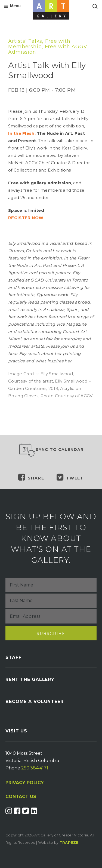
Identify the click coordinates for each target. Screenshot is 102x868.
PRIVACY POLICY (25, 783)
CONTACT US (21, 797)
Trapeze (69, 842)
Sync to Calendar (51, 450)
